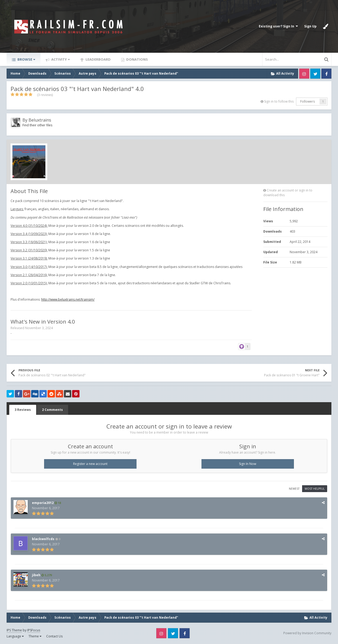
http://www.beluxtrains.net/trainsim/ (68, 299)
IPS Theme (14, 630)
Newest (294, 489)
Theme (35, 636)
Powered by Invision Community (307, 633)
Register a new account (90, 464)
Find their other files (37, 125)
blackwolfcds (43, 539)
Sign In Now (248, 464)
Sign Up (310, 26)
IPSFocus (34, 630)
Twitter (315, 74)
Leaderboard (98, 59)
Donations (137, 59)
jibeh (36, 575)
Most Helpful (315, 489)
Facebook (326, 74)
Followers (308, 101)
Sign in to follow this (279, 101)
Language (15, 636)
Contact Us (54, 636)
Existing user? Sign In (278, 26)
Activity (60, 59)
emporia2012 (43, 503)
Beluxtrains (40, 120)
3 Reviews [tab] (23, 410)
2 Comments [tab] (52, 410)
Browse (26, 59)
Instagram (304, 74)
